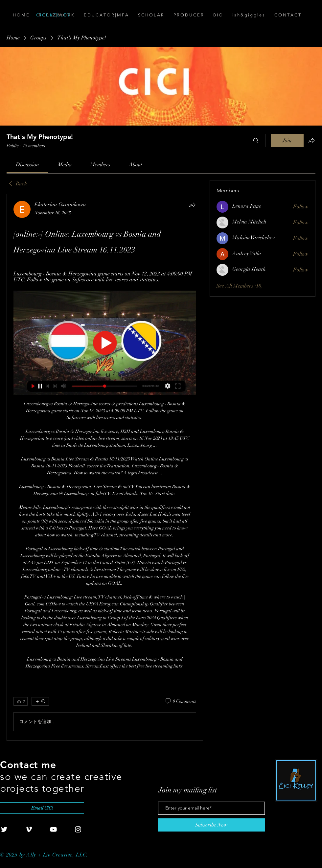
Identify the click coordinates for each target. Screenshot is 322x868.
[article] (105, 467)
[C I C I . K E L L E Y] (73, 15)
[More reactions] (40, 701)
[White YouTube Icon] (53, 829)
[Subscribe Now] (211, 825)
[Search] (256, 141)
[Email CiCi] (42, 808)
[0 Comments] (180, 701)
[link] (27, 165)
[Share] (192, 205)
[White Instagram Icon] (78, 829)
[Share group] (311, 140)
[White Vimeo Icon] (29, 829)
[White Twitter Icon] (4, 829)
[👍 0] (21, 701)
